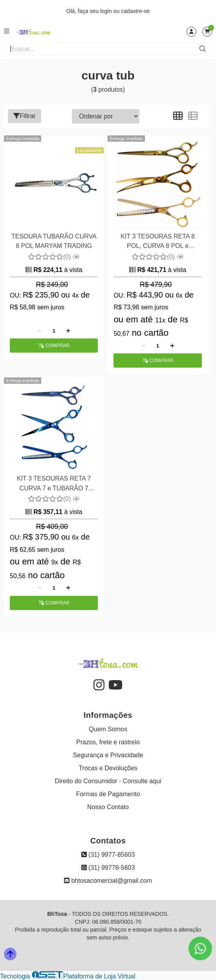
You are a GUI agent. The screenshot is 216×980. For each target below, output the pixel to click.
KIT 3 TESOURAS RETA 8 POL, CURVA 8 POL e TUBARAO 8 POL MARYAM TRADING (158, 242)
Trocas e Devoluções (108, 768)
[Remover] (39, 331)
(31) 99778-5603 (108, 868)
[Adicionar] (68, 331)
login (107, 11)
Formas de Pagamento (108, 794)
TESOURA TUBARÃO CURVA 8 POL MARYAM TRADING (54, 241)
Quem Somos (108, 729)
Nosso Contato (108, 807)
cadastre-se (135, 11)
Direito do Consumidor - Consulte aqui (108, 781)
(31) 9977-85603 (108, 855)
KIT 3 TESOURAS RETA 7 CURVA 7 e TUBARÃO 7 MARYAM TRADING (54, 484)
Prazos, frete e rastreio (108, 742)
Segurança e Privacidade (108, 755)
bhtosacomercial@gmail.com (108, 881)
